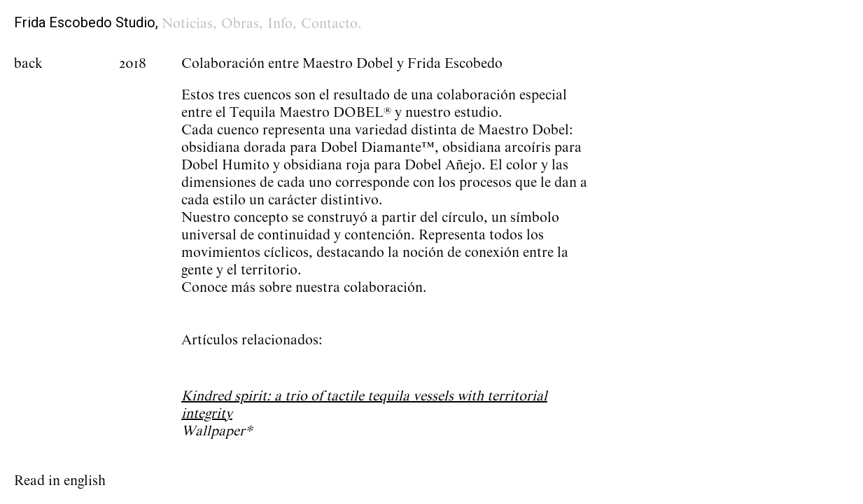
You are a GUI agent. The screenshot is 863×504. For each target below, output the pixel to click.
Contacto (329, 24)
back (28, 64)
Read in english (60, 481)
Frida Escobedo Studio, (86, 22)
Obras (240, 24)
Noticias (187, 24)
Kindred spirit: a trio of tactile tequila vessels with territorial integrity (364, 405)
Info (280, 24)
